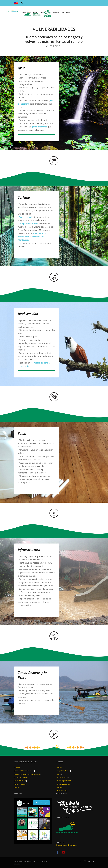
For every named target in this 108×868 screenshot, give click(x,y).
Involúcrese (66, 12)
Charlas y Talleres (62, 777)
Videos (59, 774)
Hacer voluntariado (21, 784)
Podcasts (60, 787)
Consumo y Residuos (22, 777)
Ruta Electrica (61, 767)
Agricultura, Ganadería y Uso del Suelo (27, 774)
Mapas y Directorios (63, 784)
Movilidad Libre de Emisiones (24, 771)
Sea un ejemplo (26, 217)
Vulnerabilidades (20, 781)
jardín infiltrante (40, 127)
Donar (17, 787)
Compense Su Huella (28, 224)
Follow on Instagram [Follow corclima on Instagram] (41, 803)
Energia (17, 767)
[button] (22, 812)
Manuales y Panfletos (64, 781)
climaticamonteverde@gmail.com (67, 845)
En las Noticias (61, 791)
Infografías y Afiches (63, 771)
